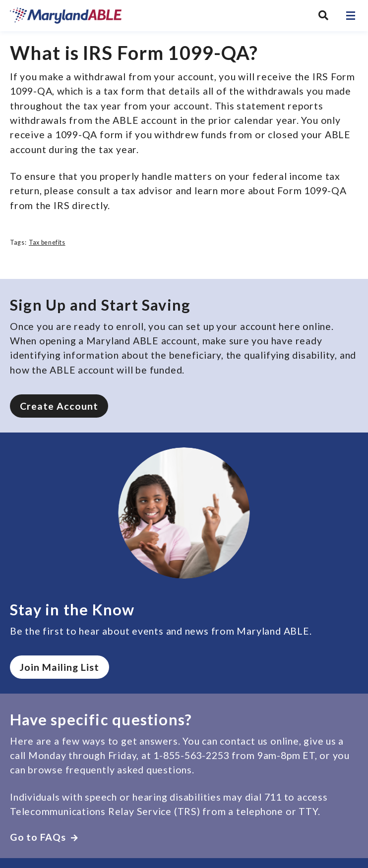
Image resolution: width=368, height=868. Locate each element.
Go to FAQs (44, 837)
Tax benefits (47, 243)
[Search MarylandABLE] (323, 15)
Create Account (59, 406)
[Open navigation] (351, 16)
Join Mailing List (60, 667)
